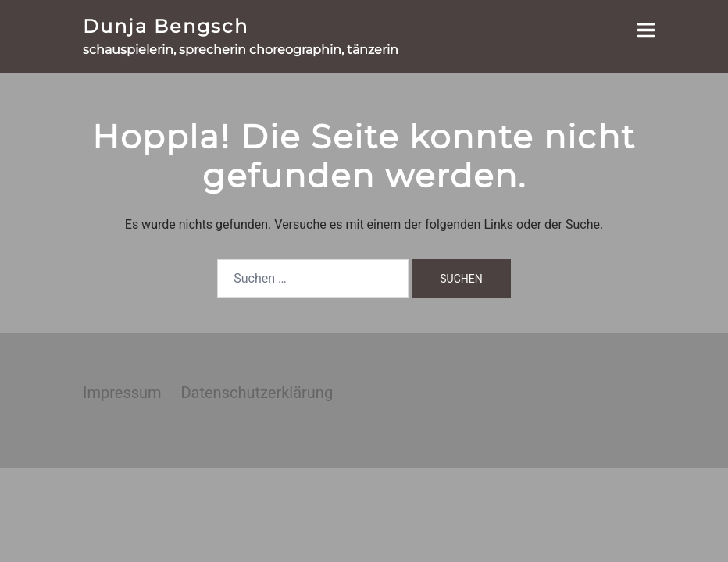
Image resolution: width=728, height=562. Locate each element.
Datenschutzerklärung (257, 393)
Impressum (122, 393)
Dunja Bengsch (166, 26)
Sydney (353, 494)
